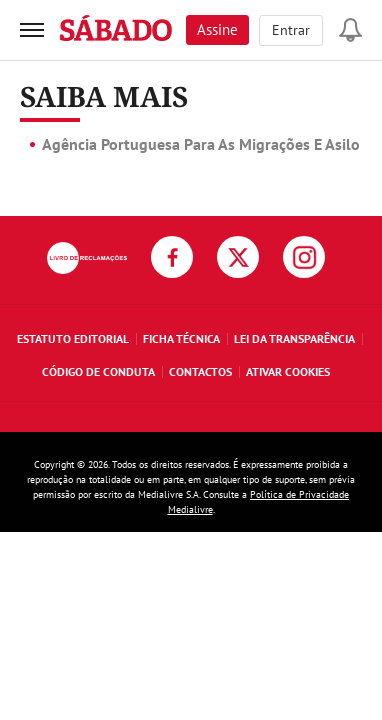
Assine (217, 29)
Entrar (291, 30)
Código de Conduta (98, 371)
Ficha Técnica (181, 338)
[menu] (32, 30)
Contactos (200, 371)
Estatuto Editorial (73, 338)
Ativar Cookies (288, 371)
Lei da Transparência (294, 338)
